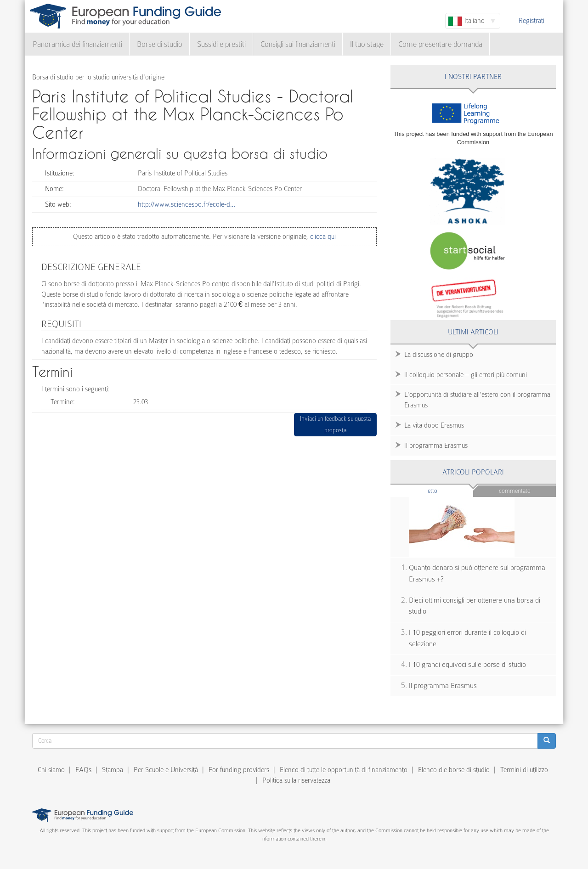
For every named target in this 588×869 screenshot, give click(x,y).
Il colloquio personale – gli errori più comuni (466, 375)
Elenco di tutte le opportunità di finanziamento (344, 770)
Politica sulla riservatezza (296, 780)
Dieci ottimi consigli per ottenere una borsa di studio (475, 606)
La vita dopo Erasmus (434, 425)
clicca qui (322, 237)
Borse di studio (160, 44)
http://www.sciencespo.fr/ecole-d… (187, 204)
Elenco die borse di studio (454, 770)
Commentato (515, 491)
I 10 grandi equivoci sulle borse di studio (467, 665)
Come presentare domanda (440, 44)
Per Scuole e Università (166, 770)
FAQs (83, 770)
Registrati (531, 21)
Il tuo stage (367, 44)
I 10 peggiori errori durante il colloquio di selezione (467, 638)
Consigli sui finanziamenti (298, 44)
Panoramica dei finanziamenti (77, 44)
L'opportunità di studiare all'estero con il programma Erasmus (477, 400)
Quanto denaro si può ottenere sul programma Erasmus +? (477, 573)
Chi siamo (51, 770)
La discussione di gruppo (439, 355)
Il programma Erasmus (436, 446)
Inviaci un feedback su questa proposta (335, 425)
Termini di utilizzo (524, 770)
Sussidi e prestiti (221, 44)
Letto (450, 490)
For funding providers (239, 770)
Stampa (113, 770)
